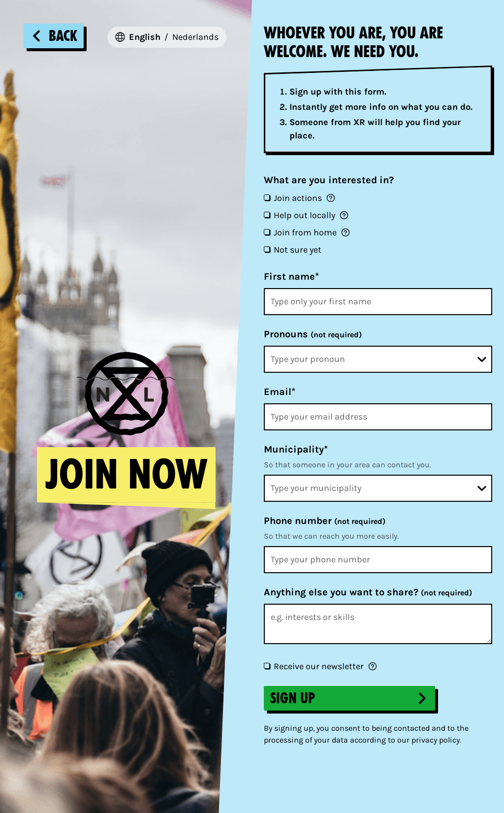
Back (54, 36)
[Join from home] (267, 232)
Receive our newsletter (319, 666)
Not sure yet (298, 250)
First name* (291, 276)
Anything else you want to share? (368, 592)
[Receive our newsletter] (267, 666)
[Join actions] (267, 197)
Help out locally (304, 215)
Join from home (305, 232)
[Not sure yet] (267, 249)
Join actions (298, 198)
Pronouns (313, 334)
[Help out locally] (267, 215)
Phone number (325, 521)
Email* (280, 392)
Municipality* (296, 449)
